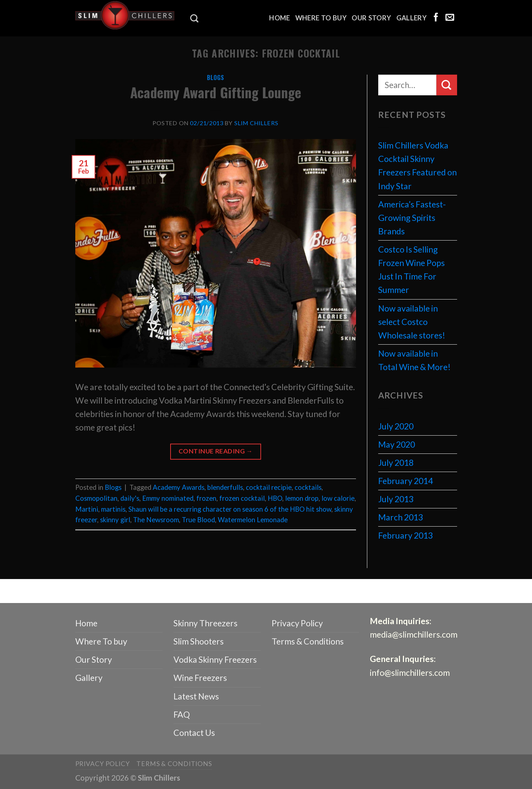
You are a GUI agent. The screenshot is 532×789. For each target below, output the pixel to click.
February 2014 (405, 481)
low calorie (338, 498)
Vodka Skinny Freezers (215, 659)
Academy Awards (179, 487)
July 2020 (396, 426)
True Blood (198, 520)
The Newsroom (156, 520)
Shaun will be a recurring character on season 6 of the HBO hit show (230, 509)
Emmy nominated (168, 498)
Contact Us (194, 733)
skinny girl (115, 520)
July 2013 (396, 499)
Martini (87, 509)
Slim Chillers (257, 123)
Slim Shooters (199, 641)
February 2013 (405, 535)
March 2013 (401, 517)
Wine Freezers (200, 678)
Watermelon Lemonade (253, 520)
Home (280, 18)
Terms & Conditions (308, 641)
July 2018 (396, 463)
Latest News (196, 696)
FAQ (182, 714)
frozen (206, 498)
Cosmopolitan (96, 498)
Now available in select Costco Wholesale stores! (412, 322)
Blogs (216, 78)
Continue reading (216, 451)
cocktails (308, 487)
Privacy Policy (297, 623)
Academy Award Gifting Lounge (216, 92)
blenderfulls (225, 487)
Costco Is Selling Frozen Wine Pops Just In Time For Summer (411, 269)
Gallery (412, 18)
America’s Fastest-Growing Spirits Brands (412, 218)
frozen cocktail (242, 498)
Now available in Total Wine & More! (414, 360)
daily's (130, 498)
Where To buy (321, 18)
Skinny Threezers (205, 623)
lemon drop (302, 498)
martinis (113, 509)
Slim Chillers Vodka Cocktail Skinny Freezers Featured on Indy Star (417, 165)
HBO (275, 498)
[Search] (194, 18)
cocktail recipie (269, 487)
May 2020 (397, 444)
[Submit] (447, 85)
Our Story (371, 18)
